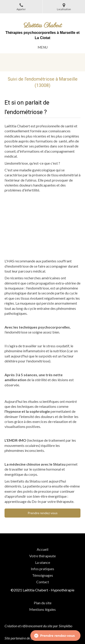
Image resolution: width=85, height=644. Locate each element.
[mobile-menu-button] (43, 47)
